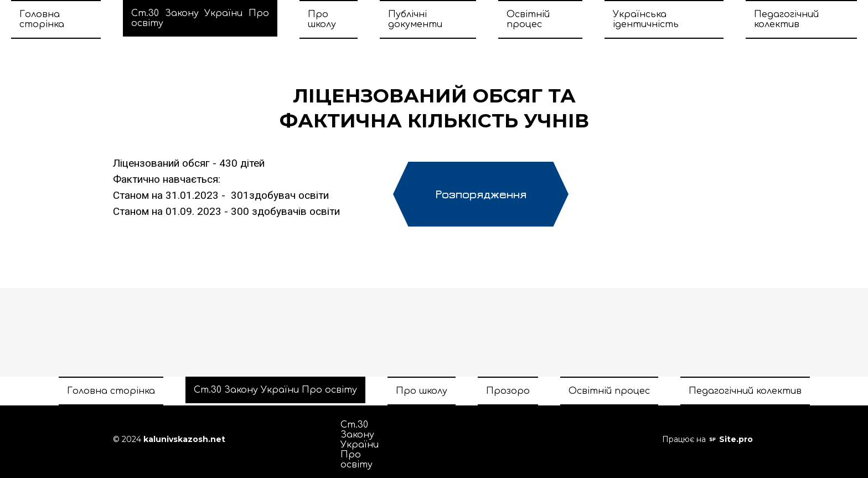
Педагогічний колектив (786, 19)
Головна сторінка (42, 19)
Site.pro (736, 439)
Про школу (322, 19)
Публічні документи (415, 19)
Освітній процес (528, 19)
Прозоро (508, 391)
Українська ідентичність (646, 19)
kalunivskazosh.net (184, 439)
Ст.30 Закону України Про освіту (200, 18)
